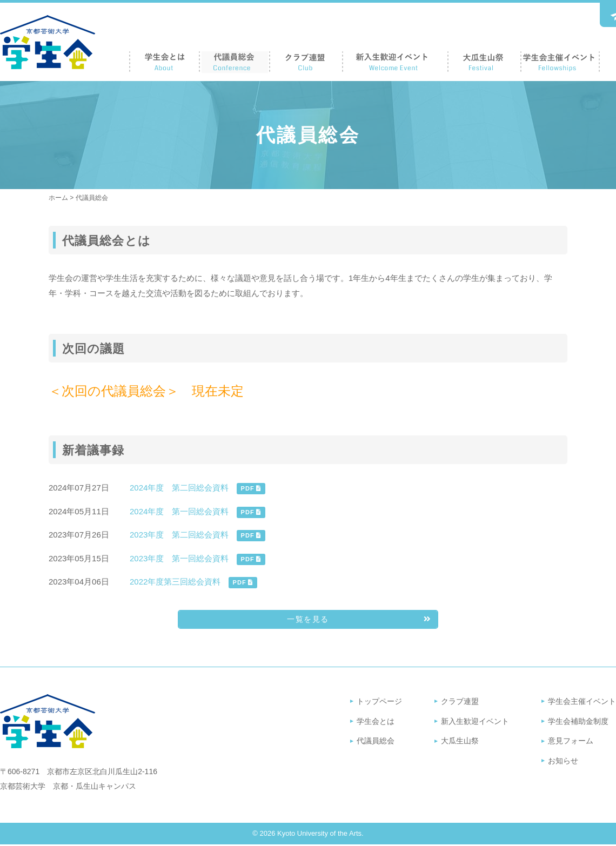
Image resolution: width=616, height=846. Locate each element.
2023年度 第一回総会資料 (179, 558)
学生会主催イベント (582, 703)
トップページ (379, 703)
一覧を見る (334, 621)
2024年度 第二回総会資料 (179, 488)
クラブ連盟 (460, 703)
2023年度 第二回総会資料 (179, 535)
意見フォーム (571, 742)
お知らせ (563, 762)
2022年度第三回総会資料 (175, 582)
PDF (251, 488)
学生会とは (376, 722)
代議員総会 (376, 742)
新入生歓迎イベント (475, 722)
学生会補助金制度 (578, 722)
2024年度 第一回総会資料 (179, 511)
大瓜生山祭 (460, 742)
